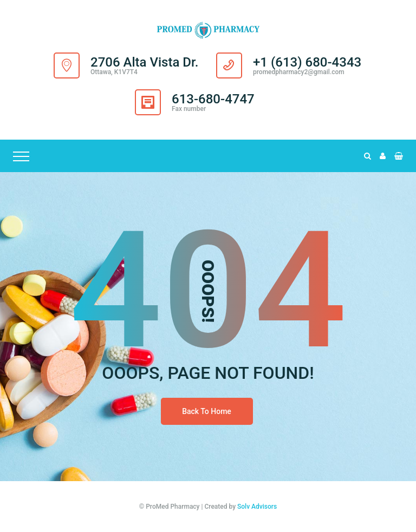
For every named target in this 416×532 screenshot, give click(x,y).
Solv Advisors (257, 507)
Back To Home (207, 411)
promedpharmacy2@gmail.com (299, 72)
